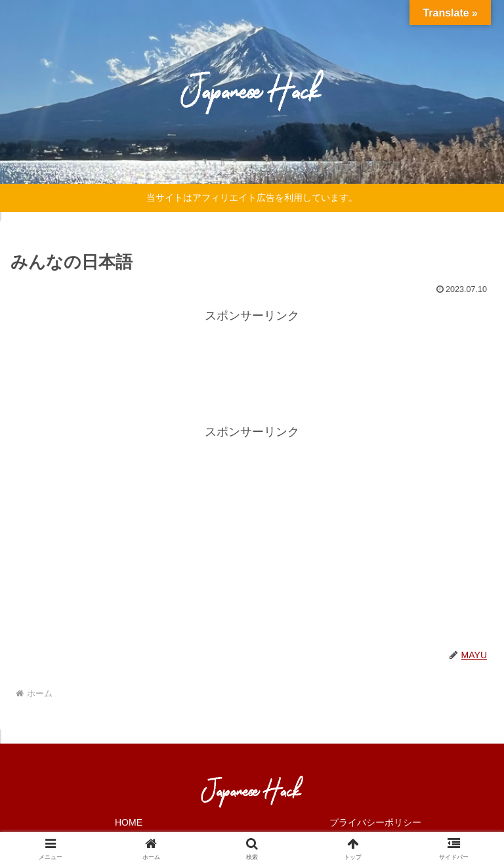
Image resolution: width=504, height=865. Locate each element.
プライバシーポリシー (375, 822)
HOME (129, 822)
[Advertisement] (252, 356)
